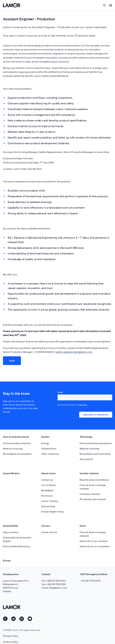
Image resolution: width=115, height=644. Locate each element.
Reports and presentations (94, 480)
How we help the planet (16, 437)
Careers (46, 526)
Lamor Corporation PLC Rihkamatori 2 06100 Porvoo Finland (16, 586)
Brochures (47, 496)
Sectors (45, 437)
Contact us (47, 480)
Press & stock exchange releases (93, 487)
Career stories (49, 532)
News (83, 526)
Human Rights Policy (53, 512)
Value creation (11, 532)
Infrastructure (49, 449)
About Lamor (48, 473)
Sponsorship (48, 506)
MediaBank (47, 490)
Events (7, 560)
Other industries (50, 454)
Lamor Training (50, 501)
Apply (12, 361)
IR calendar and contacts (93, 499)
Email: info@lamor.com (54, 588)
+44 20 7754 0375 (91, 581)
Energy (45, 443)
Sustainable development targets (17, 539)
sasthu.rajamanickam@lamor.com (74, 352)
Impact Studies (11, 473)
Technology (86, 437)
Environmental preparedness (96, 443)
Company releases (90, 494)
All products (86, 459)
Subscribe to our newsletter (95, 546)
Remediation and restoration (95, 454)
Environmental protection (17, 443)
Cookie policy (10, 642)
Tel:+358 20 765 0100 (54, 581)
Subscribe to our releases (94, 541)
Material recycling (13, 449)
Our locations (49, 485)
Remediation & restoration (17, 454)
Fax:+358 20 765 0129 (54, 584)
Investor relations (89, 473)
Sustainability (11, 526)
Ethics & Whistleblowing (16, 546)
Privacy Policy (11, 636)
